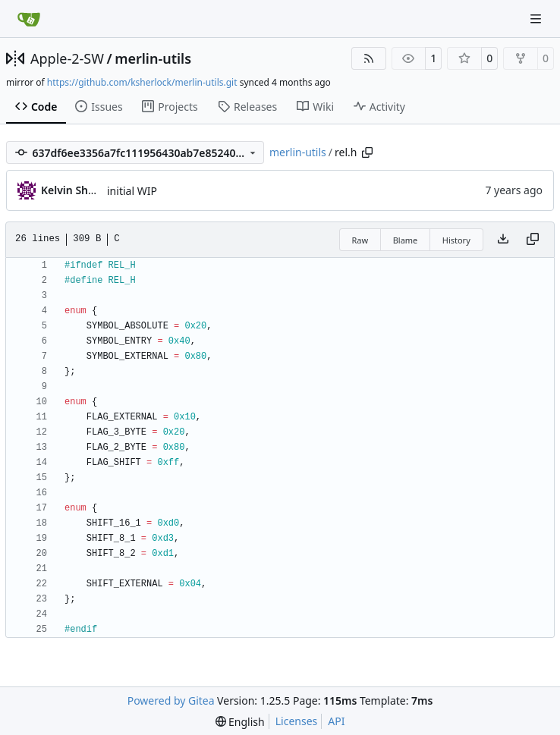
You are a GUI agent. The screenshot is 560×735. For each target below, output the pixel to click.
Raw (360, 240)
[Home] (29, 19)
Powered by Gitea (171, 700)
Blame (406, 240)
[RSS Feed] (369, 58)
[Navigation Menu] (537, 19)
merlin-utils (153, 58)
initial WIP (132, 191)
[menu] (240, 722)
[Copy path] (367, 152)
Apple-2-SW (67, 58)
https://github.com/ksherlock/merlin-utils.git (142, 82)
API (336, 721)
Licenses (297, 721)
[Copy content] (533, 240)
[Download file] (503, 240)
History (456, 240)
